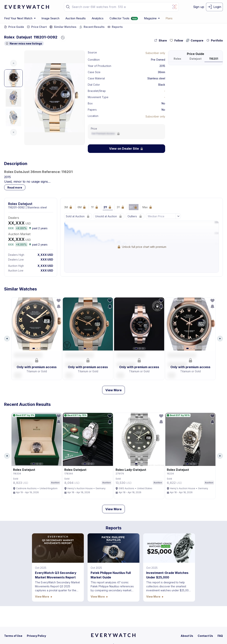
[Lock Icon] (155, 53)
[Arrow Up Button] (14, 63)
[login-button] (214, 7)
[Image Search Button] (175, 7)
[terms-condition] (13, 636)
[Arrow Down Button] (14, 132)
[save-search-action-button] (58, 308)
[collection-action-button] (215, 40)
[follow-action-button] (176, 40)
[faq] (220, 636)
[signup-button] (199, 7)
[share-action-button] (161, 40)
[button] (68, 7)
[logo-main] (27, 7)
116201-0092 (45, 37)
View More (113, 393)
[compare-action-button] (195, 40)
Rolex (9, 37)
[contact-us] (205, 636)
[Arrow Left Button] (7, 340)
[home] (113, 636)
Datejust (24, 37)
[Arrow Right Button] (220, 340)
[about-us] (187, 636)
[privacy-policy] (36, 636)
